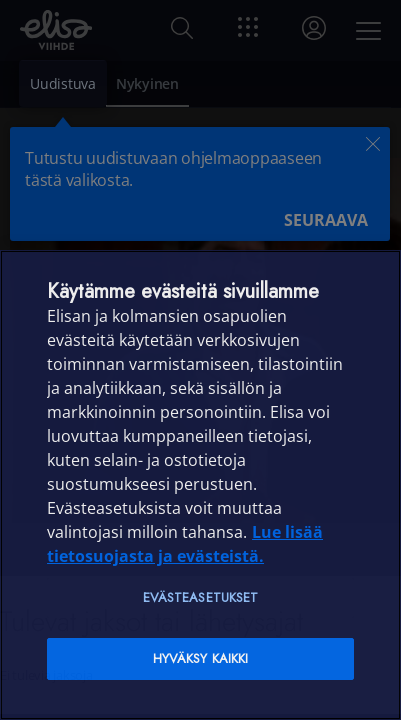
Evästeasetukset (201, 597)
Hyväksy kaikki (201, 658)
